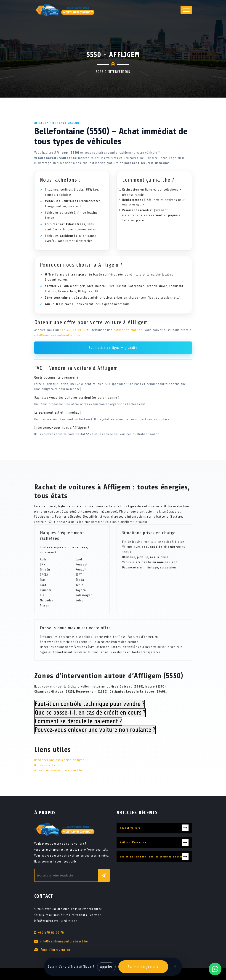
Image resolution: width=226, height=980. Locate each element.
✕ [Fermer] (175, 967)
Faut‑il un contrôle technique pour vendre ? (90, 704)
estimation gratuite (128, 330)
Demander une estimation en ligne (59, 760)
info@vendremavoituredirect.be (57, 335)
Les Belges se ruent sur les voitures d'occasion (154, 857)
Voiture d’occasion (133, 842)
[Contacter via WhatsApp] (215, 969)
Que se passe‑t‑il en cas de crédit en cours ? (90, 712)
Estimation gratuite (143, 967)
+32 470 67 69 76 (73, 330)
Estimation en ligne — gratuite (113, 348)
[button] (186, 10)
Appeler (106, 967)
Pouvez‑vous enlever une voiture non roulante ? (95, 730)
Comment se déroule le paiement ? (78, 721)
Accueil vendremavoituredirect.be (59, 770)
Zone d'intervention (55, 950)
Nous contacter (45, 765)
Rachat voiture (130, 828)
